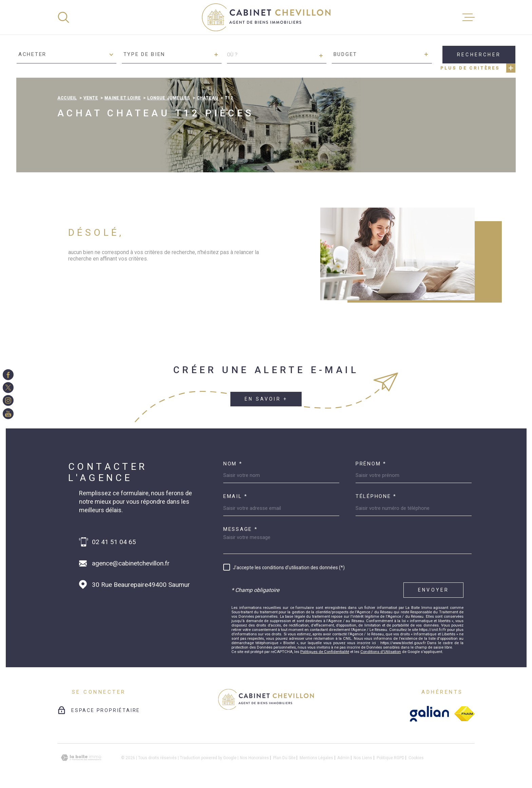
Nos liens (363, 758)
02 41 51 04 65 (114, 542)
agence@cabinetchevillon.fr (131, 563)
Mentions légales (316, 758)
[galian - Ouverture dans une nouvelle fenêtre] (429, 714)
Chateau (207, 98)
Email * (235, 496)
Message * (240, 529)
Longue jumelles (169, 98)
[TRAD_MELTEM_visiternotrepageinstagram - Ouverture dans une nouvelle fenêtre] (8, 401)
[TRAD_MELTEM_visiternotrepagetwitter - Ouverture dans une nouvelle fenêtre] (8, 387)
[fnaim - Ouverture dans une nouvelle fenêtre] (464, 714)
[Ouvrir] (63, 17)
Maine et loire (123, 98)
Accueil (67, 98)
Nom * (233, 464)
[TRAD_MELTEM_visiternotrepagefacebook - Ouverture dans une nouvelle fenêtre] (8, 374)
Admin (343, 758)
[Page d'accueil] (266, 17)
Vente (91, 98)
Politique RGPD (391, 758)
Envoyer (433, 590)
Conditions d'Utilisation (381, 652)
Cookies (416, 758)
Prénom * (371, 464)
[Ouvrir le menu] (469, 17)
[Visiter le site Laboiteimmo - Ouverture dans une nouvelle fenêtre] (81, 758)
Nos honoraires (254, 758)
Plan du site (284, 758)
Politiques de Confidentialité (325, 652)
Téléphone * (376, 496)
